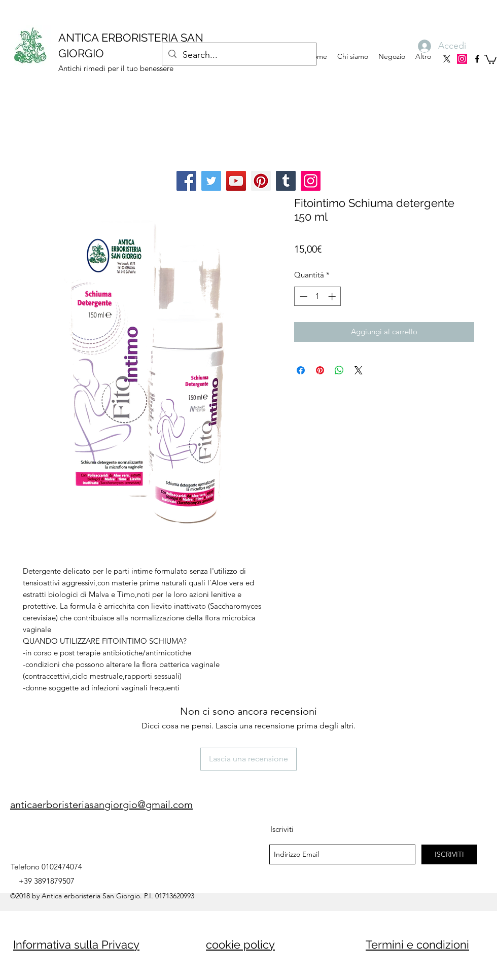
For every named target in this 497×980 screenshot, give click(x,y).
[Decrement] (303, 296)
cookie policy (240, 944)
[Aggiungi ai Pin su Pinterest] (320, 370)
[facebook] (477, 59)
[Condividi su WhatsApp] (339, 370)
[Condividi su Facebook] (301, 370)
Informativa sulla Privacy (76, 944)
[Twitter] (211, 181)
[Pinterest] (261, 181)
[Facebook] (186, 181)
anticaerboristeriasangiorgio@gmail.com (101, 804)
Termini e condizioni (417, 944)
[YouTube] (236, 181)
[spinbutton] (318, 296)
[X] (447, 59)
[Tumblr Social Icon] (286, 181)
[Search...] (239, 55)
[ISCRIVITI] (449, 854)
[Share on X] (359, 370)
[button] (490, 59)
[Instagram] (462, 59)
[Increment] (333, 296)
